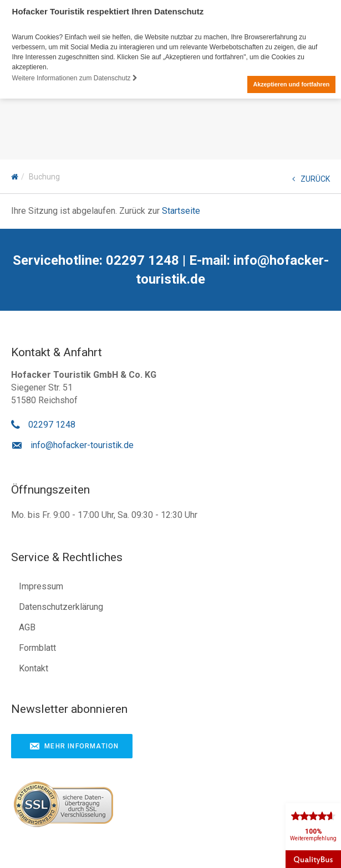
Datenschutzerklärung (61, 606)
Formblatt (37, 647)
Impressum (41, 586)
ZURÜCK (311, 178)
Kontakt (34, 668)
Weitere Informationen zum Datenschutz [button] (75, 78)
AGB (27, 627)
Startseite (181, 210)
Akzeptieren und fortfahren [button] (291, 84)
